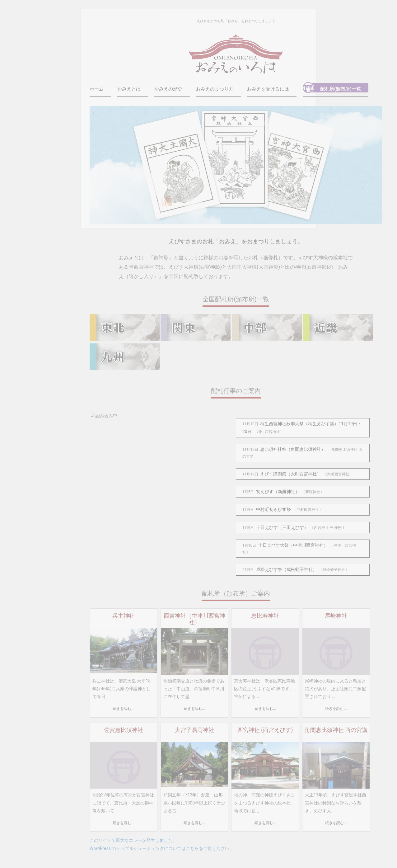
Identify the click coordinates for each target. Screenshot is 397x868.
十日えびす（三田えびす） (282, 527)
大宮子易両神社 (194, 730)
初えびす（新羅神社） (278, 492)
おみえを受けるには (268, 89)
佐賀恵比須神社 (124, 730)
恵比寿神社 (265, 616)
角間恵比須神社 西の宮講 (336, 730)
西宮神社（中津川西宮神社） (194, 619)
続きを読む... (123, 709)
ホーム (97, 89)
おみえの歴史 (168, 89)
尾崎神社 (336, 616)
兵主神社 (124, 616)
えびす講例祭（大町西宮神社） (291, 474)
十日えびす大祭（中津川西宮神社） (293, 545)
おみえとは (129, 89)
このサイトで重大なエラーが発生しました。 (133, 840)
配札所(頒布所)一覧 (341, 89)
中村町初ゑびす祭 (273, 509)
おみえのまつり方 (215, 89)
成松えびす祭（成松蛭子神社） (287, 569)
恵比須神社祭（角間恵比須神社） (293, 449)
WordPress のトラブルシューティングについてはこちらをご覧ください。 (162, 848)
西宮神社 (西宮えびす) (265, 730)
